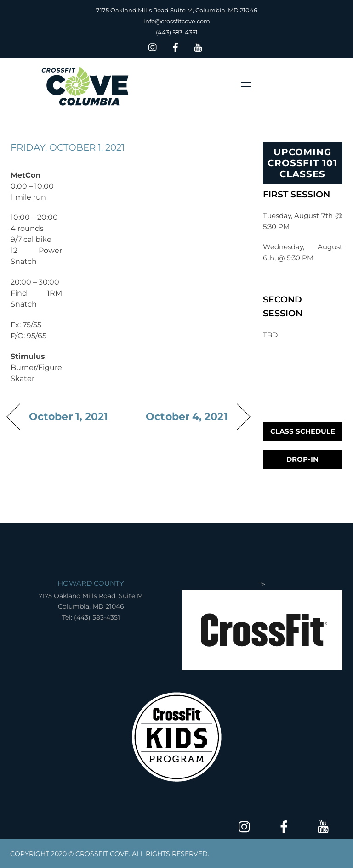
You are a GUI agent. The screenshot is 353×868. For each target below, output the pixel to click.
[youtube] (198, 46)
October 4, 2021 (187, 416)
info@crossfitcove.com (177, 21)
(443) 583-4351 (177, 32)
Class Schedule (303, 431)
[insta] (153, 46)
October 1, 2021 (68, 416)
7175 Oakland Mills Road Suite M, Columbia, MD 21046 (177, 10)
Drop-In (302, 459)
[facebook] (176, 46)
